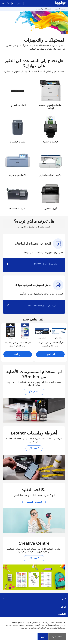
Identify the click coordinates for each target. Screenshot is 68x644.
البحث (8, 3)
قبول (43, 637)
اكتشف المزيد (57, 637)
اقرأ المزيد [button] (50, 354)
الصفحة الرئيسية (60, 9)
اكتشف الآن (34, 392)
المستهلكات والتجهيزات (43, 9)
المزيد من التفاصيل (34, 502)
